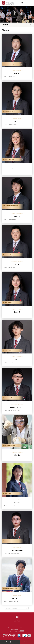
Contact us (27, 642)
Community (5, 25)
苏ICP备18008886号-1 (15, 631)
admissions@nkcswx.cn (10, 642)
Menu (30, 3)
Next (26, 608)
